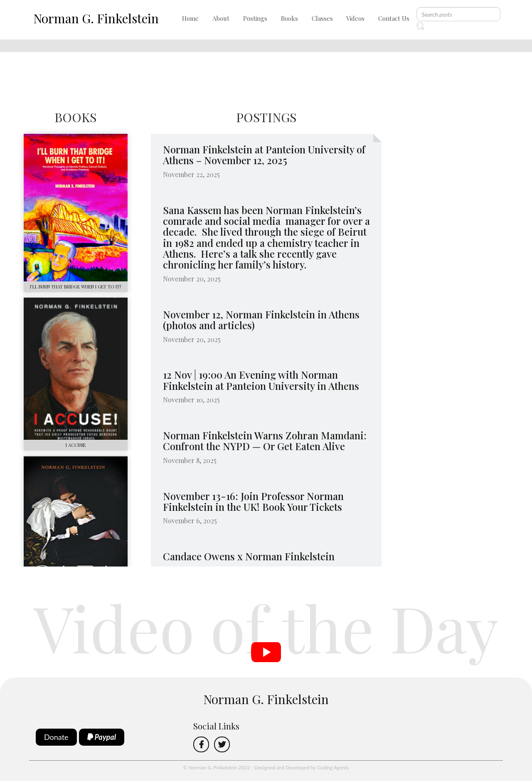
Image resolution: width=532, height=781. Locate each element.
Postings (255, 18)
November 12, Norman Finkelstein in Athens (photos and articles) (261, 320)
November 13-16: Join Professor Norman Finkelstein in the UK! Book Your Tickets (253, 501)
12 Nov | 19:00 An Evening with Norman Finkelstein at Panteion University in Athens (261, 380)
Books (289, 18)
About (221, 18)
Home (190, 18)
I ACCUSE (76, 445)
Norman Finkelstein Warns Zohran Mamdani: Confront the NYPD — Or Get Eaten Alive (265, 441)
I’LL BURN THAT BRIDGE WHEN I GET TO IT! (75, 287)
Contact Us (394, 18)
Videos (355, 18)
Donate (56, 737)
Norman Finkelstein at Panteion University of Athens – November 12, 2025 (264, 155)
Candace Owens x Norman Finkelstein (249, 556)
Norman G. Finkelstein (96, 18)
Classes (322, 18)
